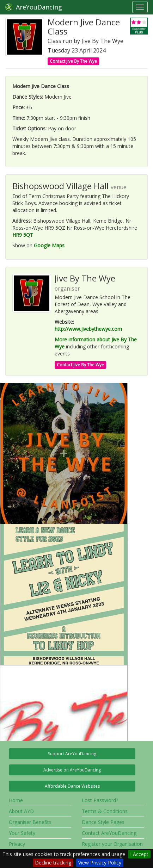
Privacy (17, 844)
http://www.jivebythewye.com (88, 329)
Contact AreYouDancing (109, 833)
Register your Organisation (112, 844)
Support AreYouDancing (72, 754)
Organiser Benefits (30, 822)
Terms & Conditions (105, 811)
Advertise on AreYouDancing (72, 770)
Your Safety (22, 833)
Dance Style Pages (103, 822)
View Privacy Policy (100, 863)
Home (16, 800)
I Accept (139, 854)
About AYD (21, 811)
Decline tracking (53, 863)
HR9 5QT (23, 235)
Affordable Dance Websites (72, 786)
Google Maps (49, 245)
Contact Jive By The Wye (73, 61)
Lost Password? (100, 800)
